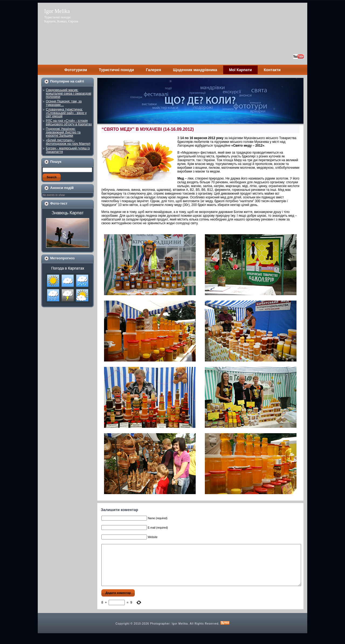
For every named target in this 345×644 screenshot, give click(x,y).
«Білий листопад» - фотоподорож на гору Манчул (68, 142)
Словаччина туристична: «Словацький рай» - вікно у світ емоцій (66, 113)
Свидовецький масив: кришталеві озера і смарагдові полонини (68, 93)
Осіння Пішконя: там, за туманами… (64, 103)
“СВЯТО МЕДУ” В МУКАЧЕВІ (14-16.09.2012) (148, 129)
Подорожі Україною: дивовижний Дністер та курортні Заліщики (63, 132)
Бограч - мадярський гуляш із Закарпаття (68, 150)
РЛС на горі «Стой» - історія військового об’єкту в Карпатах (69, 123)
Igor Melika (57, 11)
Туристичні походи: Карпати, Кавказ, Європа (61, 19)
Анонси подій (62, 188)
